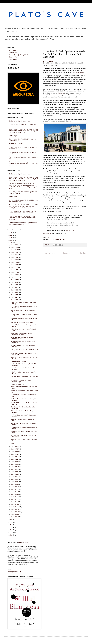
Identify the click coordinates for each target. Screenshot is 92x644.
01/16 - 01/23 (15, 512)
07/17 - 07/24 (15, 447)
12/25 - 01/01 (15, 245)
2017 (11, 530)
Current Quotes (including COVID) (19, 55)
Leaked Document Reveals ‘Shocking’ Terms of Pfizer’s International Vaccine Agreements (23, 212)
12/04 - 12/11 (15, 252)
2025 (11, 235)
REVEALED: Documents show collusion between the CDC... (22, 338)
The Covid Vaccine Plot (17, 384)
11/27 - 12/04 (15, 255)
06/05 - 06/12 (15, 462)
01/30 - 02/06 (15, 507)
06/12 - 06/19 (15, 459)
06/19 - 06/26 (15, 457)
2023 (11, 240)
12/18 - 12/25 (15, 247)
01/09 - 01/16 (15, 514)
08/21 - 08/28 (15, 290)
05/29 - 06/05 (15, 464)
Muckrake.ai (13, 51)
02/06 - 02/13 (15, 504)
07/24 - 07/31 (15, 300)
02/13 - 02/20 (15, 502)
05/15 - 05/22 (15, 469)
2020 (11, 523)
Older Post (83, 253)
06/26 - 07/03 (15, 454)
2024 (11, 238)
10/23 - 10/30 (15, 267)
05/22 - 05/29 (15, 467)
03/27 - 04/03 (15, 487)
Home (65, 253)
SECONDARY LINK (59, 240)
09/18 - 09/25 (15, 280)
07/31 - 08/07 (15, 298)
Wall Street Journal (78, 72)
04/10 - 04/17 (15, 482)
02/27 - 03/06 (15, 497)
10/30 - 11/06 (15, 265)
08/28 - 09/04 (15, 287)
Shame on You (13, 57)
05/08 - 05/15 (15, 472)
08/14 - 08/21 (15, 293)
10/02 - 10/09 (15, 275)
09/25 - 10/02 (15, 278)
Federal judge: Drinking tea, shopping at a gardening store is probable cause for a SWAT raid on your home (23, 163)
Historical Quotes (14, 53)
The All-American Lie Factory (19, 361)
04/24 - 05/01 (15, 477)
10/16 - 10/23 (15, 270)
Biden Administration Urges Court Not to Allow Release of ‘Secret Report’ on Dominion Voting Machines (22, 218)
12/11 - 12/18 (15, 250)
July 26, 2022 (70, 230)
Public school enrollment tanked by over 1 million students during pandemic (23, 223)
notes (60, 93)
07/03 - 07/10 (15, 452)
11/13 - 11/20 (15, 260)
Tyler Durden (47, 234)
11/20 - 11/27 (15, 257)
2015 (11, 535)
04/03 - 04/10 (15, 484)
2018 (11, 528)
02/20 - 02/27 (15, 499)
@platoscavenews (23, 543)
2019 (11, 525)
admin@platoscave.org (14, 572)
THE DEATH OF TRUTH (16, 144)
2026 (11, 233)
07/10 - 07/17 (15, 449)
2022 (11, 243)
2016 (11, 532)
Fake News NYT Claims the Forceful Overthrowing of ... (21, 381)
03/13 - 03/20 (15, 492)
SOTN (12, 443)
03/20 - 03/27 (15, 489)
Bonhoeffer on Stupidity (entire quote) (20, 121)
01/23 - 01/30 (15, 509)
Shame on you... (14, 136)
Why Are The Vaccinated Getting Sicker (22, 323)
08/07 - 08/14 (15, 295)
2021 (11, 520)
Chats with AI (13, 59)
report (70, 121)
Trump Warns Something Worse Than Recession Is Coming (21, 334)
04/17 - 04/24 (15, 479)
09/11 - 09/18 (15, 283)
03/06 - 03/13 (15, 494)
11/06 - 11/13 (15, 262)
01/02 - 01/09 (15, 517)
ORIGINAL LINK (48, 61)
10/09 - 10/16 (15, 272)
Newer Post (47, 253)
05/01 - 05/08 (15, 474)
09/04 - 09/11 (15, 285)
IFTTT (47, 238)
